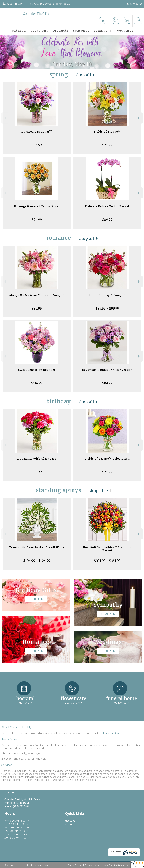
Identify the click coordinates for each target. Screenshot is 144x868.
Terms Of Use (75, 865)
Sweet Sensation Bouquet (37, 370)
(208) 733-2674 (15, 4)
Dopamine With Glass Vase (37, 459)
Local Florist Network (113, 865)
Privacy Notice (92, 865)
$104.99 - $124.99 (37, 561)
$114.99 (37, 383)
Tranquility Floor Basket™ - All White (37, 547)
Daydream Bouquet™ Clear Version (107, 370)
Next (139, 118)
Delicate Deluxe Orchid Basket (107, 206)
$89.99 (107, 220)
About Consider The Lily (17, 727)
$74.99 (107, 145)
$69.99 (37, 472)
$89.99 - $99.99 (107, 308)
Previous (5, 118)
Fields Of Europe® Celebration (107, 459)
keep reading (111, 733)
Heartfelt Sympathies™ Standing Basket (107, 549)
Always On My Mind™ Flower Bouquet (37, 295)
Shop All (83, 75)
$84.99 (37, 145)
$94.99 (37, 220)
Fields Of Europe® (107, 132)
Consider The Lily (36, 14)
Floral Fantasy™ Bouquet (107, 295)
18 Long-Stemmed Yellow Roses (37, 206)
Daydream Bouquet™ (37, 132)
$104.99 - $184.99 (107, 561)
